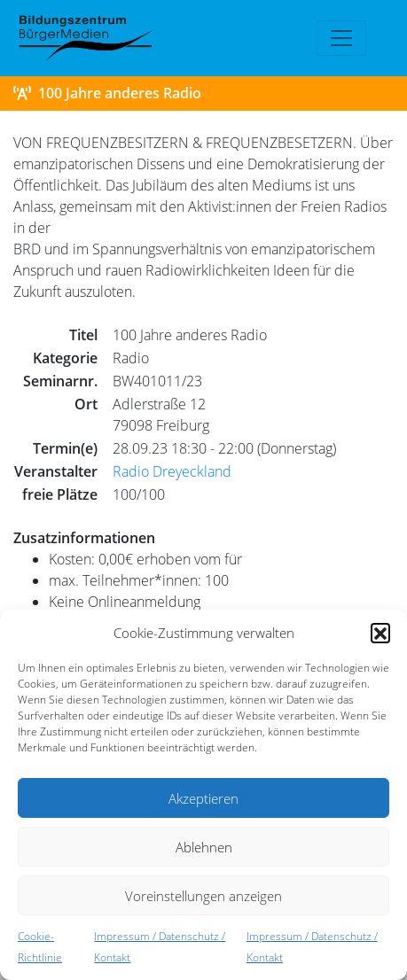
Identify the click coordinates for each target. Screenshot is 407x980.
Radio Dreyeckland (172, 471)
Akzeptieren (203, 798)
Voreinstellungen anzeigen (203, 896)
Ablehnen (204, 847)
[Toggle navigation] (341, 38)
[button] (380, 633)
